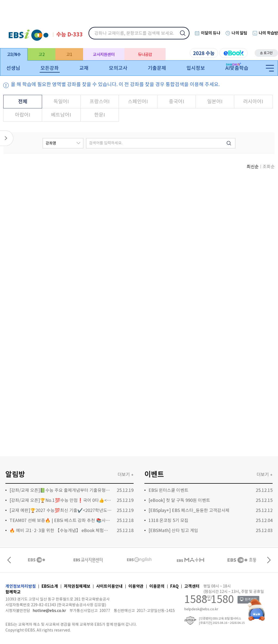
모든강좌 (50, 68)
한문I (100, 113)
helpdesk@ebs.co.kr (201, 609)
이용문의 (157, 586)
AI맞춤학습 (237, 68)
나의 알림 (239, 33)
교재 (84, 68)
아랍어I (25, 113)
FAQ (174, 586)
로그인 (268, 53)
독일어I (62, 99)
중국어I (176, 99)
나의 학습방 (268, 33)
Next (268, 560)
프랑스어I (100, 99)
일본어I (214, 99)
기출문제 (157, 68)
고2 (42, 54)
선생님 (13, 68)
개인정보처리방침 (21, 586)
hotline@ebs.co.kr (49, 611)
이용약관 (136, 586)
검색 (186, 37)
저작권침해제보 (77, 586)
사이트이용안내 (109, 586)
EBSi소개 (50, 586)
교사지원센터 (104, 54)
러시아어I (251, 99)
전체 (25, 99)
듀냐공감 (145, 54)
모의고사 (118, 68)
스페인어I (138, 99)
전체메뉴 (270, 68)
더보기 (124, 474)
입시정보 (196, 68)
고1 (69, 54)
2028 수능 (204, 53)
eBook (233, 53)
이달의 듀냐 (211, 33)
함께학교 (13, 592)
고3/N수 (14, 54)
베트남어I (62, 113)
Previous (10, 560)
